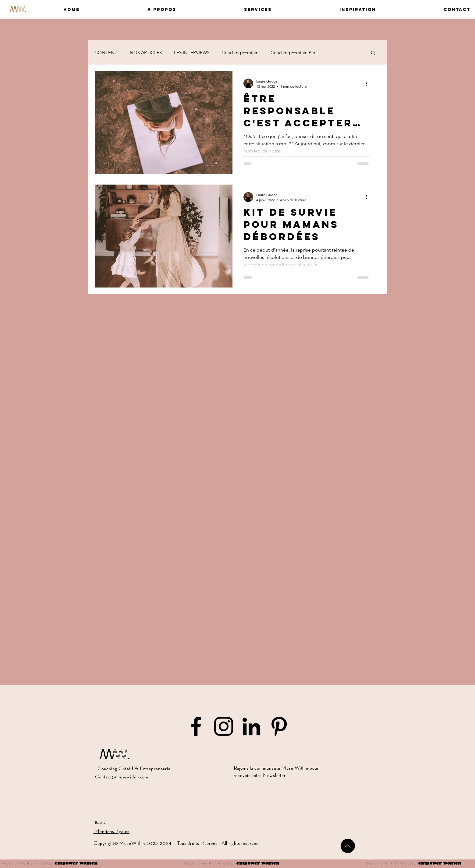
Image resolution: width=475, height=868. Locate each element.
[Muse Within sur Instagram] (224, 726)
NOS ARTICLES (146, 53)
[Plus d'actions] (369, 83)
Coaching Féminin (240, 53)
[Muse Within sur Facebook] (196, 726)
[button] (133, 10)
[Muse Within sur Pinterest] (279, 726)
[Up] (348, 846)
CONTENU (106, 53)
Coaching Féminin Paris (294, 53)
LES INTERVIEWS (192, 53)
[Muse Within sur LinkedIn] (251, 726)
